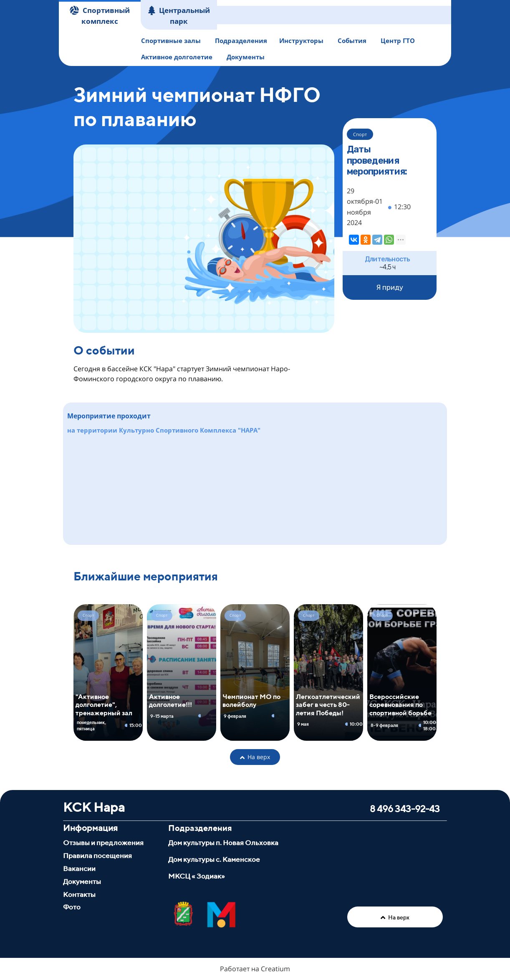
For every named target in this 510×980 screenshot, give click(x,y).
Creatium (275, 969)
